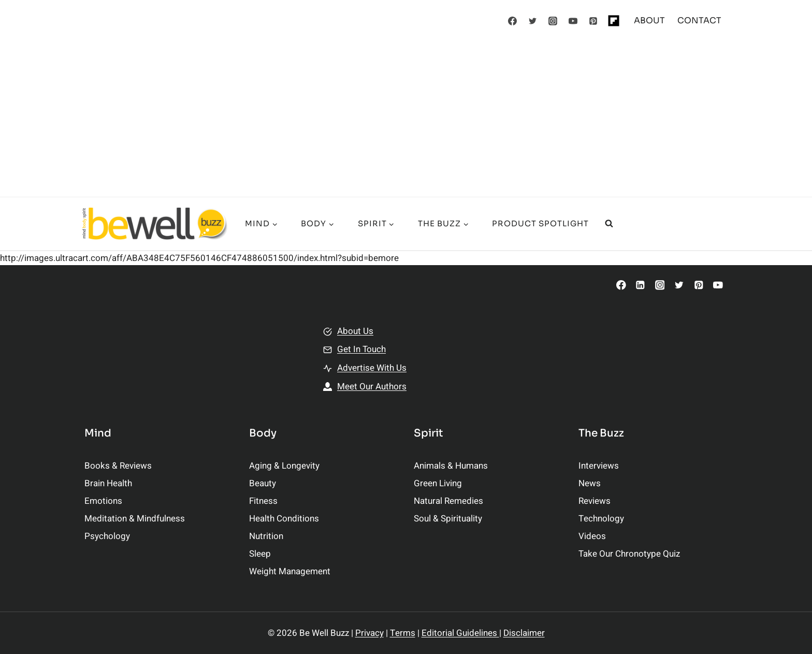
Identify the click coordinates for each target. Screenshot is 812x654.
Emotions (103, 501)
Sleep (260, 554)
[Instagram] (553, 21)
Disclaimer (524, 633)
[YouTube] (573, 21)
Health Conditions (284, 519)
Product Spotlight (540, 223)
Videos (592, 536)
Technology (601, 519)
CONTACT (699, 20)
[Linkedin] (640, 285)
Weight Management (290, 571)
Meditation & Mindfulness (135, 519)
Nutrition (266, 536)
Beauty (263, 483)
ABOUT (649, 20)
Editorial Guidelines (460, 633)
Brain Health (108, 483)
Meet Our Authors (372, 387)
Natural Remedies (448, 501)
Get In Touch (361, 349)
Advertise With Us (372, 368)
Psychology (107, 536)
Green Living (438, 483)
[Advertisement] (406, 119)
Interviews (599, 466)
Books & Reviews (118, 466)
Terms (403, 633)
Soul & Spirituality (448, 519)
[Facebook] (513, 21)
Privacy (369, 633)
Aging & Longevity (284, 466)
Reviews (594, 501)
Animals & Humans (451, 466)
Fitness (263, 501)
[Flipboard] (614, 21)
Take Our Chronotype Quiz (629, 554)
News (590, 483)
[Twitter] (533, 21)
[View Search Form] (609, 224)
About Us (355, 331)
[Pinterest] (593, 21)
